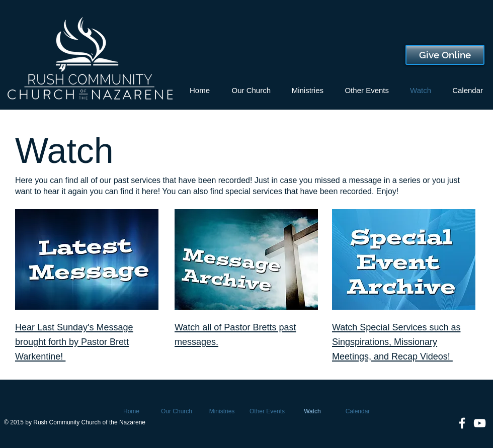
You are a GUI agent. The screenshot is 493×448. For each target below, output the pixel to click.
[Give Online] (445, 55)
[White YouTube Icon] (480, 423)
